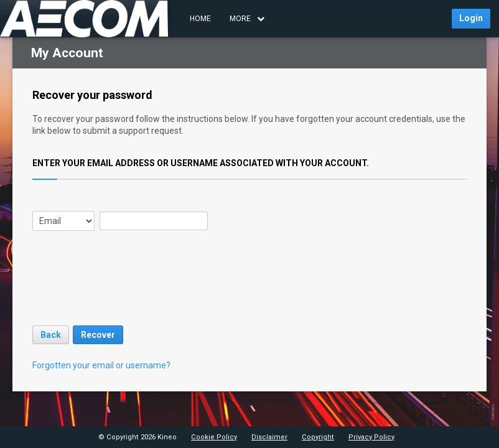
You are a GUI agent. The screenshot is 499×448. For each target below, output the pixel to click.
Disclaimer (269, 437)
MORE (247, 19)
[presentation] (127, 289)
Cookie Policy (214, 437)
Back (51, 335)
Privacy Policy (371, 437)
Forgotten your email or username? (101, 365)
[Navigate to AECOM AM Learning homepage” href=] (84, 19)
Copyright (318, 437)
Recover (98, 335)
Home (200, 19)
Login (471, 18)
